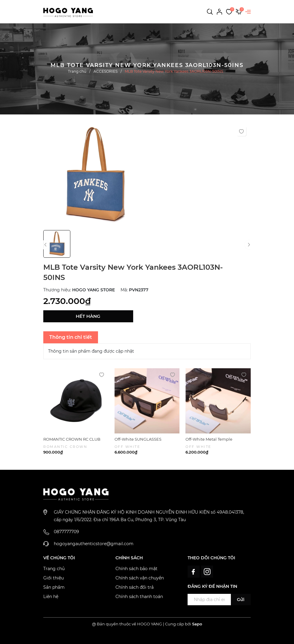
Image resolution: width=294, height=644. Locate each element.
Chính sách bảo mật (136, 569)
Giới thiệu (54, 578)
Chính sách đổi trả (135, 587)
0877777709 (66, 532)
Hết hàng (88, 316)
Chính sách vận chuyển (140, 578)
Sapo (197, 624)
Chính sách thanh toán (139, 597)
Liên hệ (51, 597)
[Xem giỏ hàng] (239, 11)
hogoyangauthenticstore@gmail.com (94, 544)
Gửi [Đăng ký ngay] (241, 600)
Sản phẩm (54, 587)
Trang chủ (54, 569)
